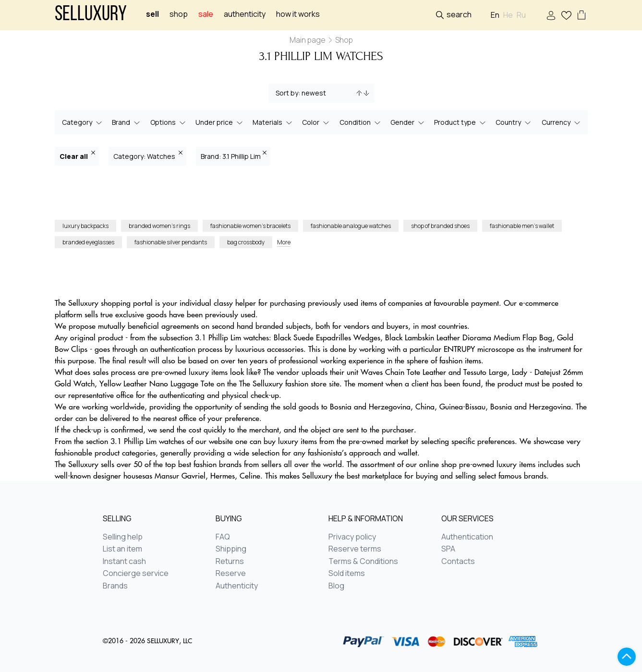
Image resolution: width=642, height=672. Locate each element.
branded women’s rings (159, 226)
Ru (521, 15)
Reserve (231, 574)
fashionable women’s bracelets (250, 226)
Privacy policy (352, 537)
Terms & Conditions (363, 562)
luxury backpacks (85, 226)
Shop (179, 14)
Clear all (77, 156)
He (508, 15)
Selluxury (91, 15)
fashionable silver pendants (171, 242)
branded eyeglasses (88, 242)
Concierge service (136, 574)
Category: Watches (148, 156)
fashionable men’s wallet (522, 226)
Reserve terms (355, 549)
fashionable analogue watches (351, 226)
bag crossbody (246, 242)
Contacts (458, 562)
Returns (230, 562)
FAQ (223, 537)
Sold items (347, 574)
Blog (336, 586)
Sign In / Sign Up (551, 16)
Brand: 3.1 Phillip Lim (234, 156)
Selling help (123, 537)
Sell (152, 14)
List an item (122, 549)
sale (206, 14)
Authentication (467, 537)
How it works (298, 14)
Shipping (231, 549)
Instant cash (124, 562)
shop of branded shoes (440, 226)
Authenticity (245, 14)
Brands (115, 586)
